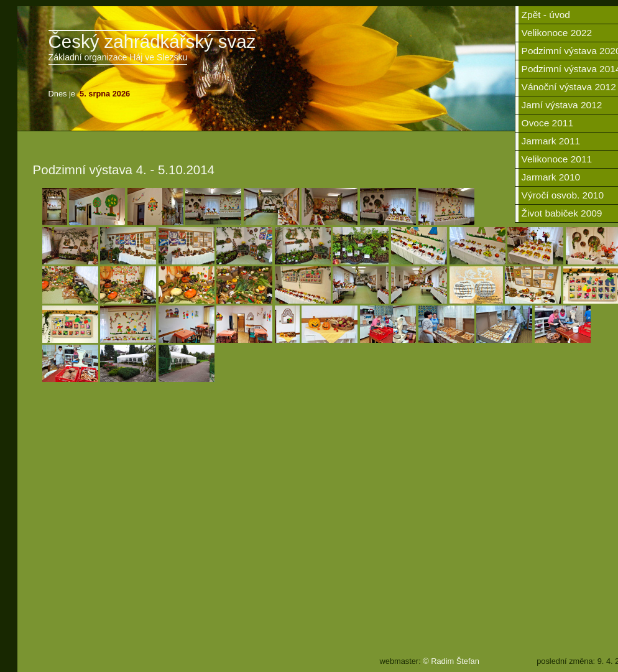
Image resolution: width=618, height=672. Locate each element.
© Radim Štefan (451, 661)
